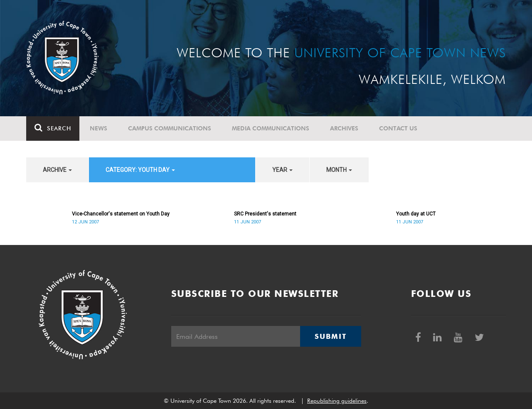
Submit (330, 336)
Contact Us (398, 128)
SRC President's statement (265, 214)
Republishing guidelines (337, 401)
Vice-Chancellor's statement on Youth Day (121, 214)
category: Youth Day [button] (140, 170)
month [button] (339, 170)
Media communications (271, 128)
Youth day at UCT (416, 214)
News (99, 128)
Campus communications (170, 128)
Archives (344, 128)
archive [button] (57, 170)
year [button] (282, 170)
